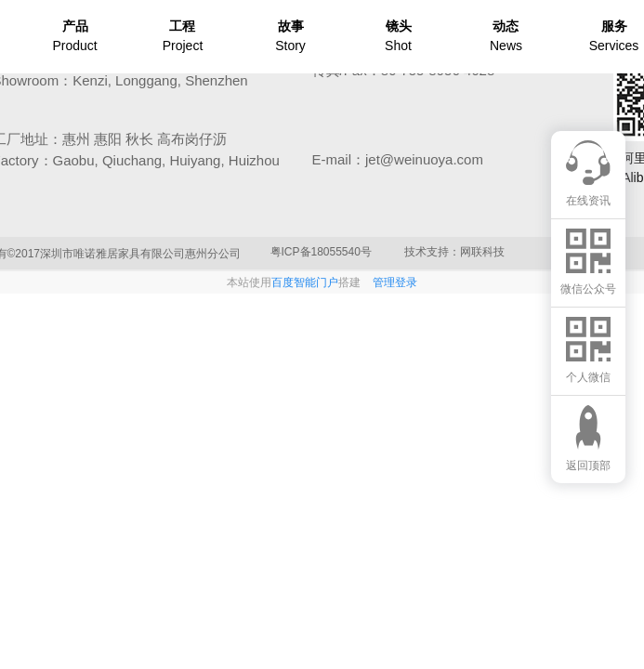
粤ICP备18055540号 (321, 252)
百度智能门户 (305, 282)
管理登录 (395, 282)
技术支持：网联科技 (454, 252)
